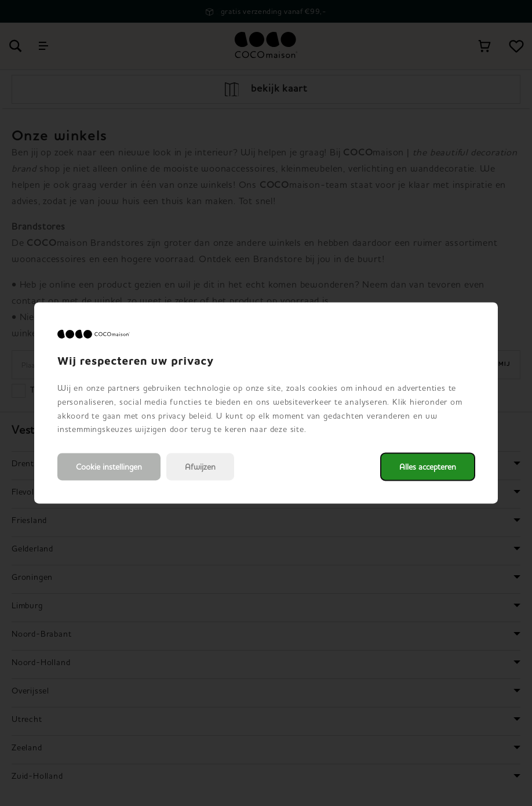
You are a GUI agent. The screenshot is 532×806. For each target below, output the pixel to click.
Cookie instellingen (109, 467)
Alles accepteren (428, 467)
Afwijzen (200, 467)
